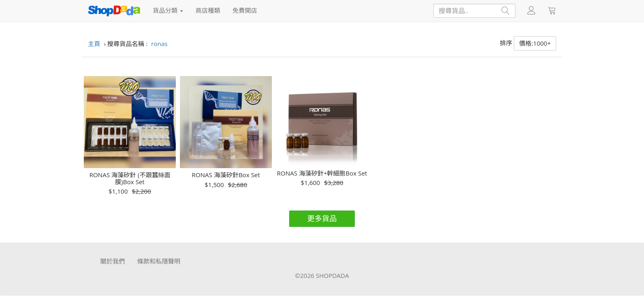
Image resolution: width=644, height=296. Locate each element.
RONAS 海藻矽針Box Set (226, 175)
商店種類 (208, 10)
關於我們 (113, 261)
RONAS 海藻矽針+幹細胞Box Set (322, 173)
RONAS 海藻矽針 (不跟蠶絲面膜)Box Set (130, 178)
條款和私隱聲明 (159, 261)
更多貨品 (322, 218)
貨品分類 (168, 10)
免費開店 (245, 10)
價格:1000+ (535, 43)
